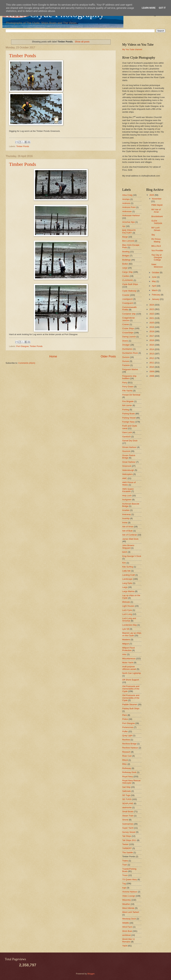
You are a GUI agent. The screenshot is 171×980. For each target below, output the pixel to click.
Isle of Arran (128, 527)
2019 (152, 327)
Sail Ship (126, 787)
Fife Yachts (127, 391)
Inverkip (126, 518)
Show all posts (82, 42)
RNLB (125, 760)
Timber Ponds (23, 56)
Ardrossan (127, 211)
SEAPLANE (128, 803)
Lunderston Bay (129, 625)
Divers (125, 341)
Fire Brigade (128, 401)
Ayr (124, 226)
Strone (125, 820)
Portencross (128, 727)
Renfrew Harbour (130, 748)
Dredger (126, 345)
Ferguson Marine (130, 369)
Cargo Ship (127, 272)
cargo (125, 268)
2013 (152, 354)
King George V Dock (132, 556)
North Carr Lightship (132, 673)
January (156, 299)
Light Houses (128, 606)
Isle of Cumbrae (130, 535)
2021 (152, 318)
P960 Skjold (157, 205)
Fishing (126, 410)
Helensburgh (128, 470)
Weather (126, 904)
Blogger (91, 974)
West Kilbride (128, 908)
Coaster (126, 295)
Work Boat (127, 931)
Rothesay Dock (129, 772)
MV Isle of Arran (156, 211)
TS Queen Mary (130, 879)
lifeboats (126, 602)
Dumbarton (127, 349)
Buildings (126, 260)
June (154, 277)
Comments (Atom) (27, 363)
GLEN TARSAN (157, 222)
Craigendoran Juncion (129, 319)
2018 (152, 331)
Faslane (126, 365)
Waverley (127, 900)
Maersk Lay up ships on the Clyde (132, 634)
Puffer (125, 731)
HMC (125, 478)
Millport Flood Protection (128, 649)
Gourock (126, 451)
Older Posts (108, 356)
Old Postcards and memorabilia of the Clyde (131, 689)
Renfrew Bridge (129, 744)
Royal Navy (128, 776)
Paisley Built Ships (131, 708)
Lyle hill (126, 629)
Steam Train (128, 816)
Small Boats (128, 811)
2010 (152, 367)
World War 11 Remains (129, 940)
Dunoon (126, 357)
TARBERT (127, 848)
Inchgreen (127, 500)
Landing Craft (128, 575)
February (156, 295)
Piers (125, 715)
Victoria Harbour (130, 892)
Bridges (126, 256)
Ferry (125, 383)
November (157, 199)
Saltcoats (127, 791)
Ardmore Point (129, 207)
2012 (152, 358)
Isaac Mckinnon (157, 265)
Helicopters (127, 474)
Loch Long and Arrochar (129, 620)
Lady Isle (126, 571)
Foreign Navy (128, 422)
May (154, 281)
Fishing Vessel (129, 418)
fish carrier (127, 405)
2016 (152, 340)
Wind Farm (127, 927)
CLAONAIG (128, 280)
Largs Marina (128, 591)
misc (124, 654)
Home (53, 356)
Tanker (125, 844)
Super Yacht (128, 828)
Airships (126, 199)
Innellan (126, 510)
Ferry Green (128, 387)
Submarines (128, 824)
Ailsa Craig (127, 195)
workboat (126, 935)
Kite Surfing (128, 567)
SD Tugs (126, 795)
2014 (152, 349)
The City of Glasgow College (157, 257)
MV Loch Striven (156, 229)
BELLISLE (156, 246)
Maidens (126, 640)
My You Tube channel (132, 49)
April (154, 286)
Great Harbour (129, 462)
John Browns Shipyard (128, 547)
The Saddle (128, 852)
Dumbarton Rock (130, 353)
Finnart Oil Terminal (131, 395)
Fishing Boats (129, 414)
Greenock (127, 466)
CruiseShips (128, 333)
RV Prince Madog (156, 240)
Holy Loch (127, 496)
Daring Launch (129, 337)
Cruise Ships (128, 328)
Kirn (124, 563)
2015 (152, 345)
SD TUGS (127, 799)
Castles (126, 276)
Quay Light (127, 735)
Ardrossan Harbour (131, 215)
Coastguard (128, 303)
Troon (125, 875)
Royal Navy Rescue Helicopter (131, 782)
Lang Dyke (127, 583)
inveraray (127, 514)
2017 (152, 336)
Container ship (129, 314)
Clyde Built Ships (130, 284)
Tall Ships (127, 836)
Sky (153, 235)
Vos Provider (157, 250)
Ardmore (126, 203)
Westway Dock (129, 919)
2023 (152, 309)
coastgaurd (127, 299)
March (155, 290)
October (156, 272)
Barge (125, 237)
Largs (125, 587)
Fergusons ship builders (129, 377)
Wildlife (126, 923)
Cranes (126, 324)
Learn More (149, 8)
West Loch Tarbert (131, 912)
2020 (152, 323)
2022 (152, 314)
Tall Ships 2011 (129, 840)
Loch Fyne (127, 610)
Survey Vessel (129, 832)
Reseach (126, 752)
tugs (124, 888)
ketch (125, 552)
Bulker (125, 264)
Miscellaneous (129, 659)
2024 (152, 305)
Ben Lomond (128, 241)
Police (125, 719)
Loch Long (127, 614)
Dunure (126, 361)
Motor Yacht (128, 663)
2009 (152, 371)
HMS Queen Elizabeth (128, 490)
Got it (162, 8)
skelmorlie (127, 807)
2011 (152, 363)
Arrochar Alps (128, 222)
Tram (125, 865)
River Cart (127, 756)
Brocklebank (157, 216)
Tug (124, 883)
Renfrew (126, 740)
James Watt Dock (130, 539)
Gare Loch (127, 432)
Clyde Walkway (129, 291)
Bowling (126, 252)
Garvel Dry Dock (130, 441)
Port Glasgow (22, 346)
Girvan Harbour (129, 447)
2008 (152, 376)
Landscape (127, 579)
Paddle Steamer (130, 704)
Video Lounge (129, 896)
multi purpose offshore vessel (129, 668)
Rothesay (127, 768)
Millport (126, 644)
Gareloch (126, 437)
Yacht (125, 946)
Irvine (125, 523)
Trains (125, 861)
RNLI (125, 764)
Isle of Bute (127, 531)
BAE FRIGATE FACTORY (129, 231)
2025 (152, 195)
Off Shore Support (131, 680)
